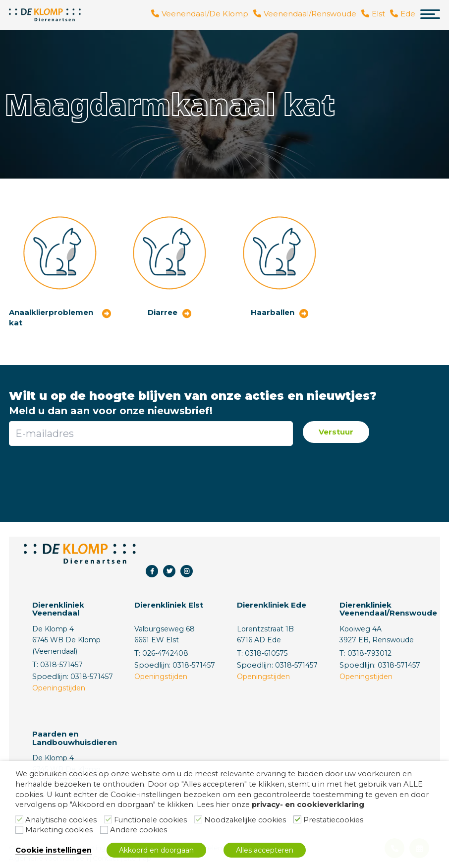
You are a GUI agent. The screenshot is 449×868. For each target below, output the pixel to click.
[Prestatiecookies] (297, 819)
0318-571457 (61, 665)
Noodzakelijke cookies (245, 820)
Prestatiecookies (333, 820)
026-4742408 (165, 653)
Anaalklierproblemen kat (51, 317)
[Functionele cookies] (108, 819)
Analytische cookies (61, 820)
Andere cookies (139, 830)
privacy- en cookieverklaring (308, 805)
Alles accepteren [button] (265, 850)
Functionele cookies (150, 820)
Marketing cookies (59, 830)
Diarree (163, 312)
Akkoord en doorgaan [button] (156, 850)
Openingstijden (59, 688)
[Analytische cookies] (19, 819)
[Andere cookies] (104, 830)
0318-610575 (266, 653)
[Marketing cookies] (19, 830)
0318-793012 (369, 653)
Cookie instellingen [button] (54, 850)
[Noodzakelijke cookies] (198, 819)
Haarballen (273, 312)
